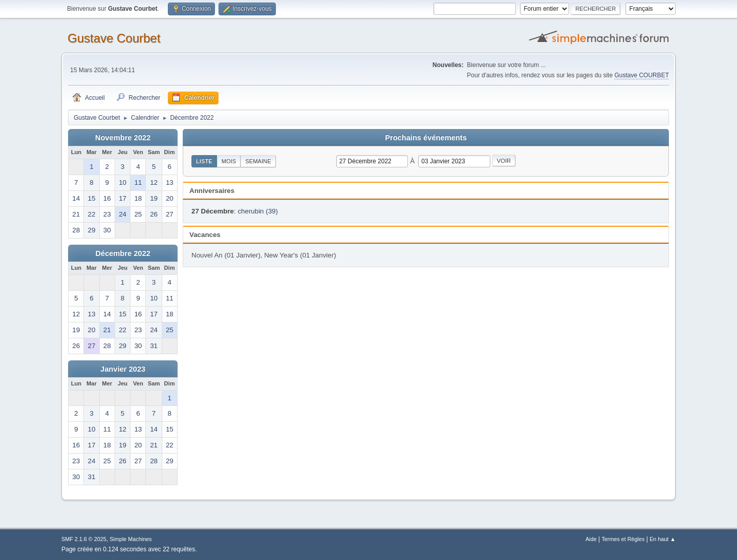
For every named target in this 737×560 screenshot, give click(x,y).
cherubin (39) (258, 211)
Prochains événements (426, 138)
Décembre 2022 (123, 253)
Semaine (258, 161)
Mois (229, 161)
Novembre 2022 (123, 138)
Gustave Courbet (114, 38)
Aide (591, 539)
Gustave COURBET (642, 75)
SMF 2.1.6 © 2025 (84, 539)
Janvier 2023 (123, 369)
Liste (204, 161)
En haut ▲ (663, 539)
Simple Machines (131, 539)
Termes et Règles (623, 539)
